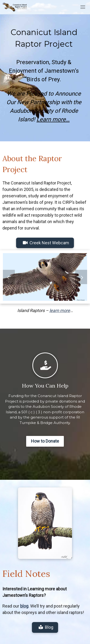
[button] (9, 277)
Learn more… (53, 119)
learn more (60, 310)
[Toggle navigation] (83, 7)
